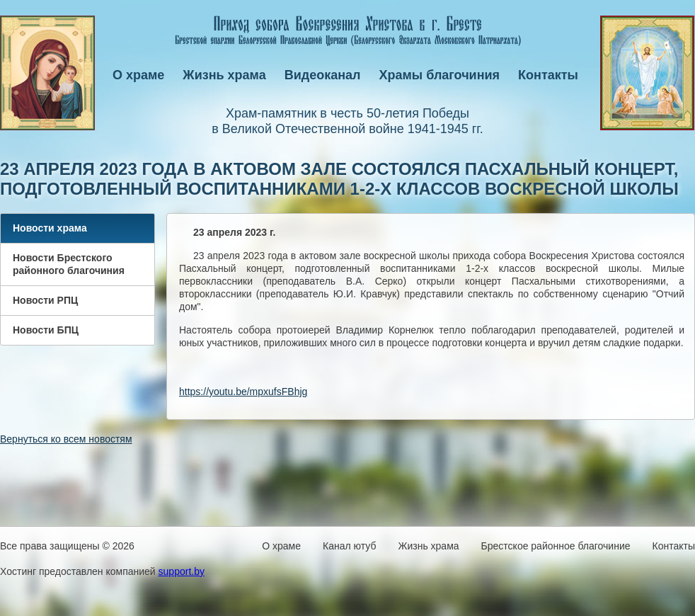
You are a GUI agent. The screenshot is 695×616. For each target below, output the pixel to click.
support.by (182, 571)
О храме (138, 75)
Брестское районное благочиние (556, 546)
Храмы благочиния (440, 75)
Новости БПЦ (46, 330)
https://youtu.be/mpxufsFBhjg (243, 392)
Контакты (548, 75)
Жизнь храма (224, 75)
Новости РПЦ (45, 300)
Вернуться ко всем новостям (66, 439)
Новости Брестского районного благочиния (69, 264)
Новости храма (50, 228)
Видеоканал (323, 75)
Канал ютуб (349, 546)
